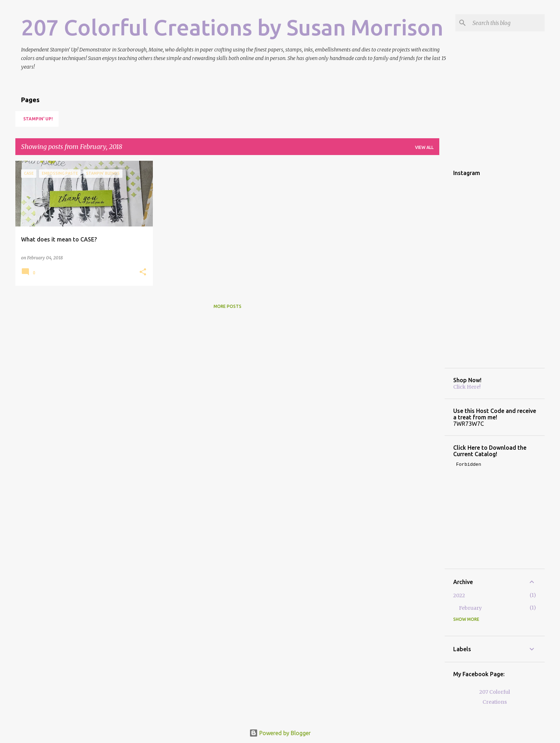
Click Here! (467, 387)
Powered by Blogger (280, 733)
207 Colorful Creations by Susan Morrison (232, 27)
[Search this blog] (507, 23)
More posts (227, 306)
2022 (459, 595)
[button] (143, 272)
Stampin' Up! (38, 119)
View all (424, 147)
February (470, 608)
